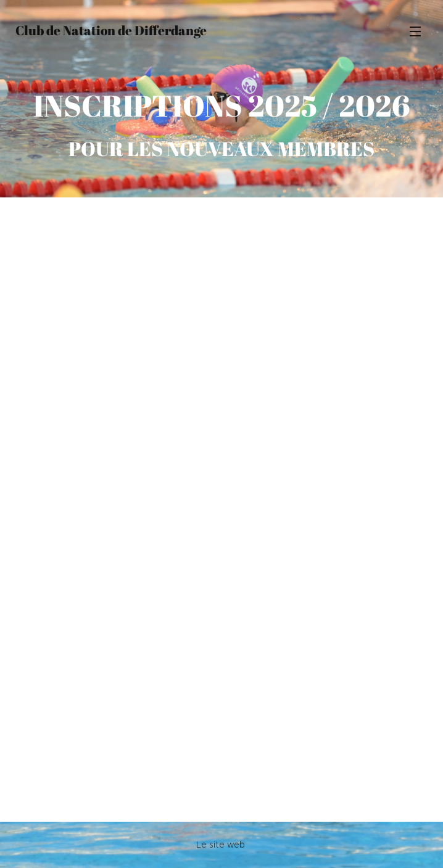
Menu (415, 31)
